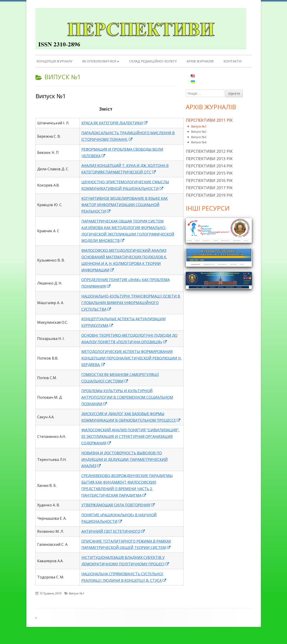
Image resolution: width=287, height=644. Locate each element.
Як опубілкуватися (99, 61)
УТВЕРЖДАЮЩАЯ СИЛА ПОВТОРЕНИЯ (118, 505)
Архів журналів (200, 61)
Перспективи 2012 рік (209, 151)
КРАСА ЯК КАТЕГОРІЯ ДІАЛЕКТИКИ (115, 123)
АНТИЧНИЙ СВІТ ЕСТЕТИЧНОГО (113, 531)
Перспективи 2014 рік (209, 166)
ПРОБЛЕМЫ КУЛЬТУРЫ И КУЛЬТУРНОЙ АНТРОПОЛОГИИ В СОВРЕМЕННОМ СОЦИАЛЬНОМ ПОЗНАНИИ (127, 397)
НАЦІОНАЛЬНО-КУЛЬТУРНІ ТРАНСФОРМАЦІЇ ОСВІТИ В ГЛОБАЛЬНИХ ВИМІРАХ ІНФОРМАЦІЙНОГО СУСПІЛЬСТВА (131, 303)
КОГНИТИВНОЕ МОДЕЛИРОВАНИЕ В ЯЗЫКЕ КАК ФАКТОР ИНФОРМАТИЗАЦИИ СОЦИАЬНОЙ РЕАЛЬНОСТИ (125, 205)
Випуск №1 (51, 96)
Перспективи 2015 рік (209, 173)
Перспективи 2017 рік (209, 188)
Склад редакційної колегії (153, 61)
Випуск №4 (199, 142)
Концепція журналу (54, 61)
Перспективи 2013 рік (209, 159)
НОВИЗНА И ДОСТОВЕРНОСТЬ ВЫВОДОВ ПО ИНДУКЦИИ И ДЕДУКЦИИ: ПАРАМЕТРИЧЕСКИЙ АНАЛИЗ (125, 460)
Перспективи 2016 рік (209, 180)
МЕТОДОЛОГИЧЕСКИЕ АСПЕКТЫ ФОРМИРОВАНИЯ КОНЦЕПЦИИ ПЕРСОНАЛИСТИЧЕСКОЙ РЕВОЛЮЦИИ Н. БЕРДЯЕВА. (131, 358)
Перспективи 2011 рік (209, 120)
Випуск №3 (199, 137)
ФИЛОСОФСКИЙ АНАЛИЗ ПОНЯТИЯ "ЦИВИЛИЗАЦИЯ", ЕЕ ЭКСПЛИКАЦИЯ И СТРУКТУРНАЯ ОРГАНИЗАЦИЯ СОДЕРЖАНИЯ (130, 437)
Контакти (232, 61)
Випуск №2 (199, 132)
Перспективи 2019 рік (209, 195)
